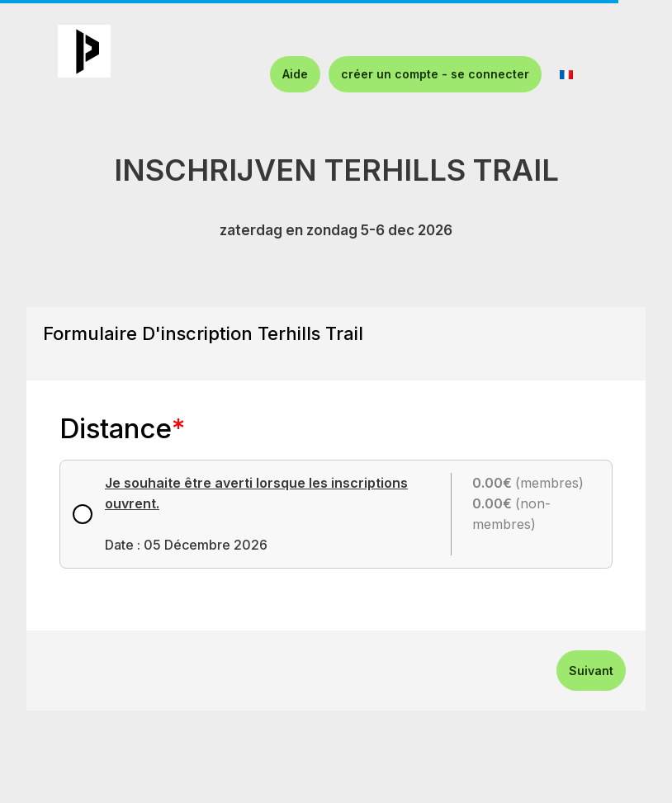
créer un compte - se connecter (435, 74)
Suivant (591, 671)
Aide (295, 74)
